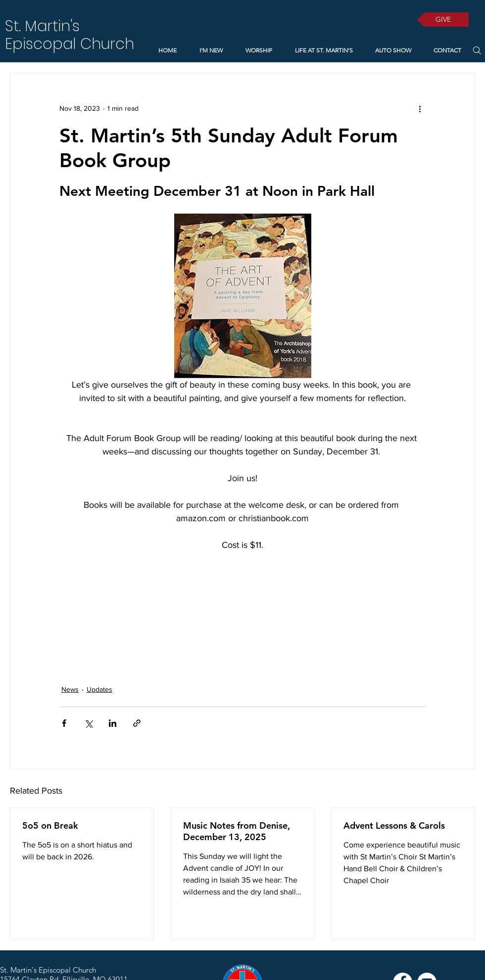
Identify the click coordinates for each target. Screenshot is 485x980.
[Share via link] (137, 723)
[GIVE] (443, 20)
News (70, 689)
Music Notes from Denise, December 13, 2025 (237, 831)
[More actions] (420, 108)
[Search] (477, 50)
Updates (99, 689)
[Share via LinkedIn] (113, 723)
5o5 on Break (50, 825)
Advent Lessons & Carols (394, 825)
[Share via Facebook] (64, 723)
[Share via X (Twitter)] (88, 723)
